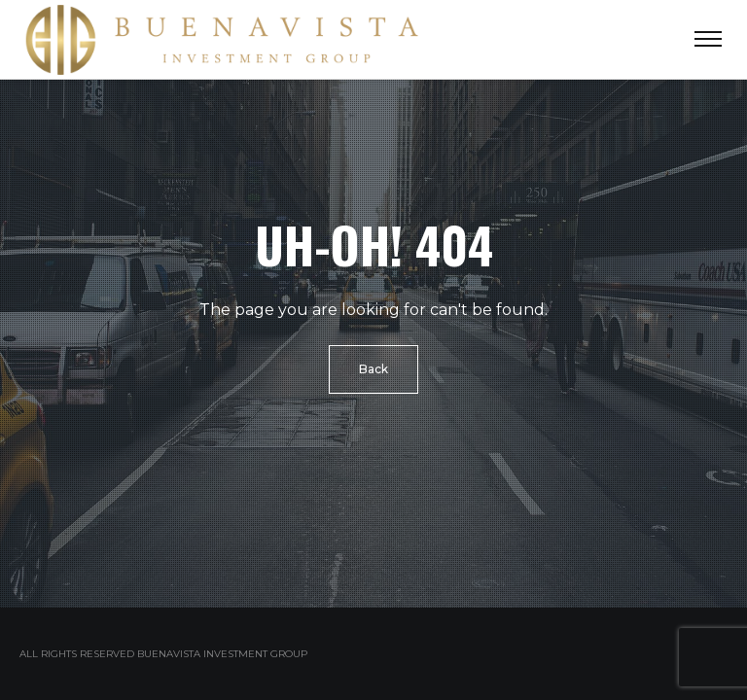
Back (373, 369)
